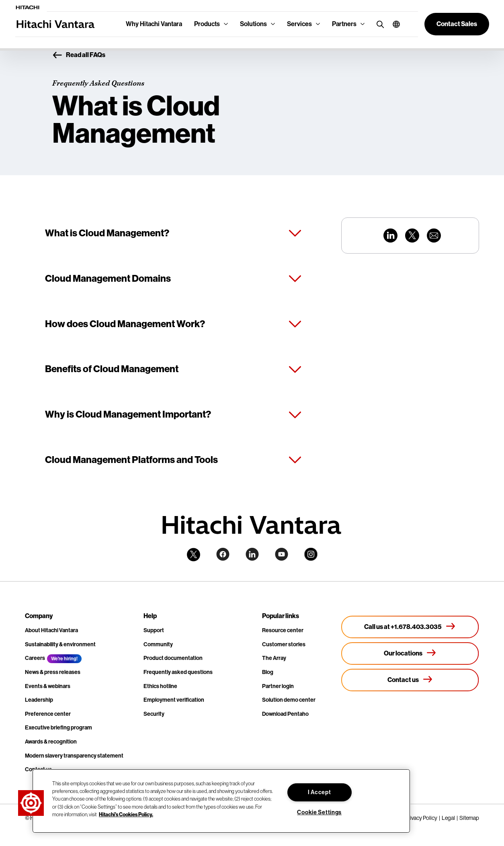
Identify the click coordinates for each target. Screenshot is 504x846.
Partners (344, 24)
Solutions (253, 24)
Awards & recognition (51, 742)
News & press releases (53, 672)
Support (154, 630)
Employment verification (174, 700)
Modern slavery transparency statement (74, 756)
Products (207, 24)
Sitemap (469, 818)
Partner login (278, 686)
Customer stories (284, 644)
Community (158, 644)
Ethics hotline (160, 686)
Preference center (48, 714)
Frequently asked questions (178, 672)
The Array (274, 658)
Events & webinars (48, 686)
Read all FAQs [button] (79, 55)
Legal (448, 818)
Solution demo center (289, 700)
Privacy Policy (421, 818)
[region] (221, 801)
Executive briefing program (58, 728)
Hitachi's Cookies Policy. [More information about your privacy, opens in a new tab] (126, 814)
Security (154, 714)
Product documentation (173, 658)
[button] (393, 24)
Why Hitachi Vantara (154, 24)
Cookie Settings (319, 812)
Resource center (283, 630)
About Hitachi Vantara (51, 630)
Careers (35, 658)
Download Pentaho (285, 714)
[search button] (378, 24)
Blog (268, 672)
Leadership (39, 700)
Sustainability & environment (60, 644)
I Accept (320, 792)
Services (299, 24)
